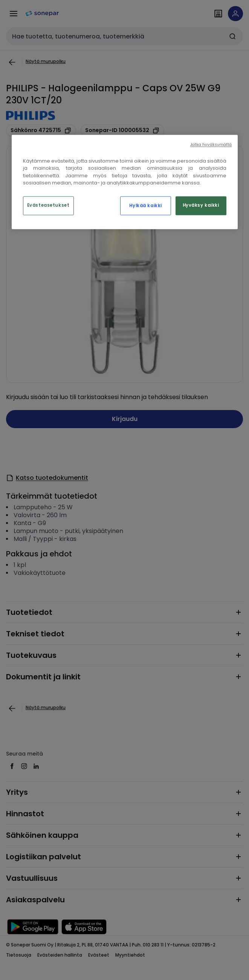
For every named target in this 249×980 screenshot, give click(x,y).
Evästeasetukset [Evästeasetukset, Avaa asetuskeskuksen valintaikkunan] (48, 205)
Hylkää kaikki (145, 206)
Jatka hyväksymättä (211, 145)
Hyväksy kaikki (201, 205)
